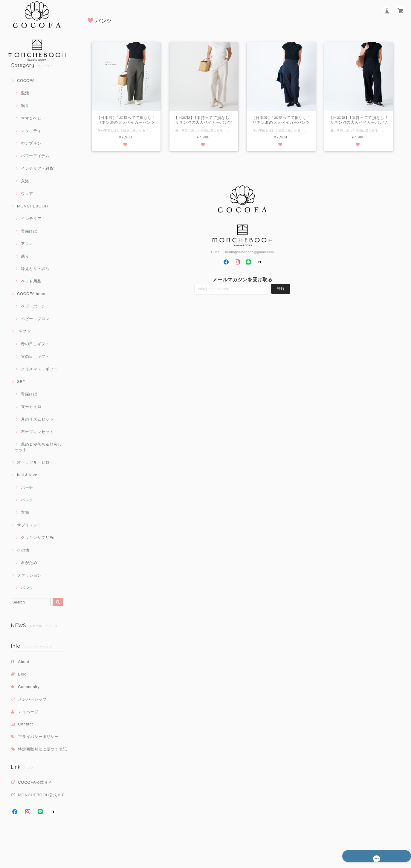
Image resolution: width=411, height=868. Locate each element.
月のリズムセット (37, 419)
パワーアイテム (35, 156)
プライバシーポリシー (38, 737)
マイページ (28, 712)
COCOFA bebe (31, 294)
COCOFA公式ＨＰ (35, 782)
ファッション (29, 575)
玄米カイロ (31, 407)
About (24, 662)
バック (27, 500)
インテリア (31, 219)
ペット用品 (31, 281)
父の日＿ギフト (35, 356)
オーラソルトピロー (35, 462)
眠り (25, 106)
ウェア (27, 194)
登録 (281, 289)
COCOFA (26, 81)
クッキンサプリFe (38, 538)
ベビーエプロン (35, 319)
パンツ (27, 588)
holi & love (27, 475)
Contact (25, 724)
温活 (25, 93)
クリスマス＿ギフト (39, 369)
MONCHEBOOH (32, 206)
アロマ (27, 244)
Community (29, 687)
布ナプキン (31, 143)
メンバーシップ (32, 699)
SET (21, 382)
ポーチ (27, 487)
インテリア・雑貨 (37, 168)
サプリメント (29, 525)
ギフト (24, 331)
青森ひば (29, 231)
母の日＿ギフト (35, 344)
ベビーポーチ (33, 306)
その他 (23, 550)
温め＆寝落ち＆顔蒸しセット (38, 447)
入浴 (25, 181)
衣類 (25, 512)
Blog (22, 674)
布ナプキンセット (37, 432)
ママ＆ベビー (33, 118)
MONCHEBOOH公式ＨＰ (42, 795)
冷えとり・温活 (35, 269)
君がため (29, 563)
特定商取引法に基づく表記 (42, 749)
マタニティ (31, 131)
